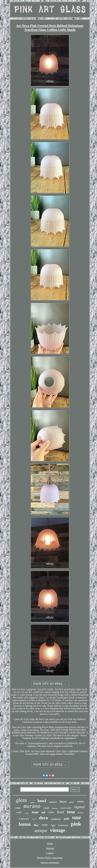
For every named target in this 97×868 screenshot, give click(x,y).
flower (81, 813)
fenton (25, 824)
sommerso (53, 802)
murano (32, 807)
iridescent (24, 819)
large (35, 812)
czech (34, 819)
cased (46, 808)
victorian (55, 808)
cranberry (56, 819)
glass (21, 800)
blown (63, 802)
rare (51, 812)
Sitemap (50, 848)
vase (77, 817)
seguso (32, 802)
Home (50, 843)
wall (19, 812)
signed (79, 807)
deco (43, 818)
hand (61, 812)
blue (36, 825)
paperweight (66, 808)
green (72, 802)
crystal (27, 813)
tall (43, 812)
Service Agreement (50, 862)
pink (76, 824)
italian (18, 808)
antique (41, 831)
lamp (71, 812)
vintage (58, 830)
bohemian (63, 825)
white (81, 801)
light (53, 825)
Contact (50, 853)
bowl (42, 801)
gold (66, 819)
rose (45, 825)
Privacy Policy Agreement (50, 858)
